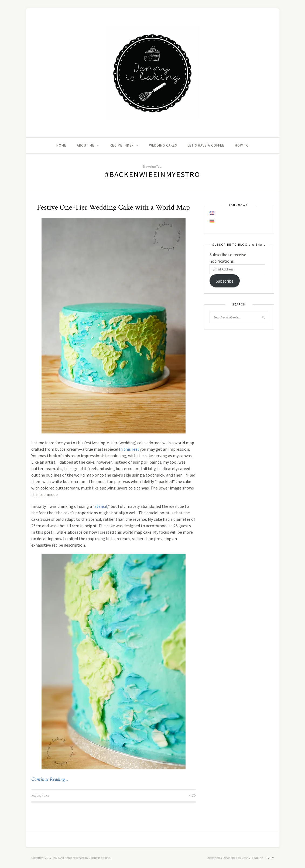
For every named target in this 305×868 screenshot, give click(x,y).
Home (61, 145)
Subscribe (225, 281)
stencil (101, 506)
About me (86, 145)
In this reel (129, 449)
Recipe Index (122, 145)
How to (242, 145)
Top (270, 858)
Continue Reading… (50, 779)
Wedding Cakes (163, 145)
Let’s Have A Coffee (206, 145)
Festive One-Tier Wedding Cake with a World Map (113, 207)
